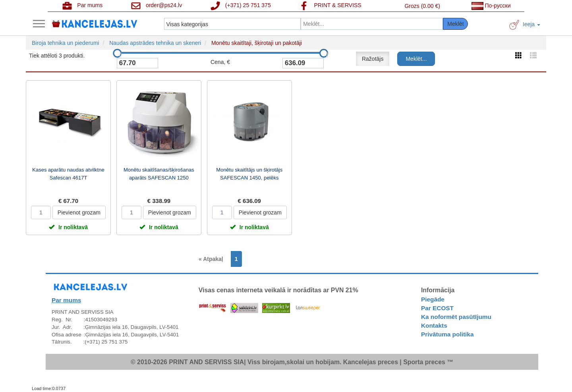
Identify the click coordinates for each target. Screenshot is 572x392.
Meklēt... (416, 59)
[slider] (117, 53)
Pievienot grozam (79, 212)
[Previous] (213, 259)
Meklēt (455, 24)
